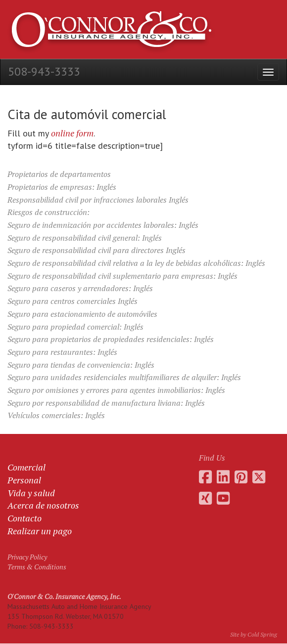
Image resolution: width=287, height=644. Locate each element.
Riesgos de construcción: (48, 212)
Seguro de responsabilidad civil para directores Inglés (96, 250)
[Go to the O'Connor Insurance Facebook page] (205, 477)
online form (72, 133)
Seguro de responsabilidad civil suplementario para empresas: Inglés (122, 276)
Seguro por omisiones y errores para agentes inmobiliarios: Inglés (116, 390)
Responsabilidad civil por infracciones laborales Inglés (98, 200)
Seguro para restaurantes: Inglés (62, 352)
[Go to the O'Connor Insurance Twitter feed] (259, 477)
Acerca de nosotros (43, 505)
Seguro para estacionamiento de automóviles (82, 314)
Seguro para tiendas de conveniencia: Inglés (81, 365)
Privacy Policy (27, 557)
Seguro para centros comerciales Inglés (72, 301)
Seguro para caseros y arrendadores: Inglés (80, 288)
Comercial (26, 467)
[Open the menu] (268, 72)
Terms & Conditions (37, 567)
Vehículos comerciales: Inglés (56, 415)
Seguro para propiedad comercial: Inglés (75, 327)
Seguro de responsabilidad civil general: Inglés (85, 238)
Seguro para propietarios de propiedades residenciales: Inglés (111, 339)
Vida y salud (31, 493)
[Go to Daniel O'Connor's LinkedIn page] (223, 477)
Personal (24, 480)
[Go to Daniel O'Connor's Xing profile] (205, 498)
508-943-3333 (44, 71)
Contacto (24, 518)
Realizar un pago (40, 531)
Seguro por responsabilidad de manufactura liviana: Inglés (106, 403)
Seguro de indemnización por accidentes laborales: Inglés (103, 225)
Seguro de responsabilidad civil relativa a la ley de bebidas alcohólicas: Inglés (136, 263)
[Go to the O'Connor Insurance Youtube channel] (223, 498)
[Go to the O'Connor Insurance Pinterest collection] (241, 477)
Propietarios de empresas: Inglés (62, 187)
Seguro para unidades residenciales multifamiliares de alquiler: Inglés (124, 377)
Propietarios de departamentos (59, 174)
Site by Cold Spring (254, 634)
